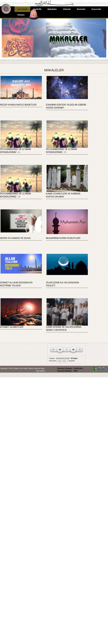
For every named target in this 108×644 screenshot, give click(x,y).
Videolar (67, 9)
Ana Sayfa (22, 9)
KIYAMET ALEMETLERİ (12, 327)
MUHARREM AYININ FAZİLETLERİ (63, 238)
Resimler (81, 9)
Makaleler (52, 9)
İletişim (21, 15)
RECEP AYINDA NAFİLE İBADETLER (18, 105)
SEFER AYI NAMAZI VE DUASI (15, 238)
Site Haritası (41, 371)
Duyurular (96, 9)
